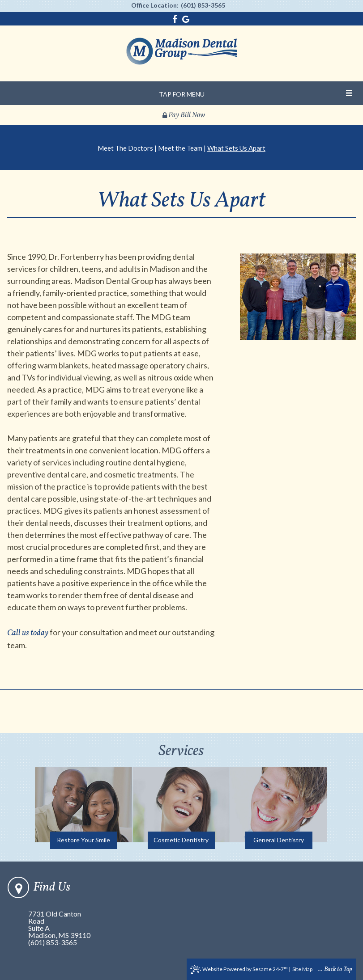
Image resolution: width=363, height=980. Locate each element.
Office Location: (155, 5)
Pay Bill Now (184, 115)
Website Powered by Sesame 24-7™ (239, 970)
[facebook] (176, 19)
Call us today (28, 633)
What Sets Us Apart (236, 148)
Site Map (302, 969)
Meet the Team (180, 148)
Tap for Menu (182, 94)
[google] (186, 19)
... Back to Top (335, 969)
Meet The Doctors (125, 148)
